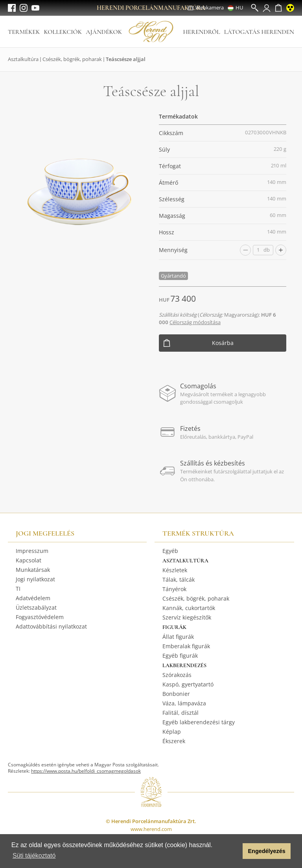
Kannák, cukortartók (189, 608)
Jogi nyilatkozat (35, 579)
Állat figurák (178, 637)
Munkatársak (33, 570)
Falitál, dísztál (180, 713)
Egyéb (170, 551)
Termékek (24, 32)
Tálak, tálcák (179, 580)
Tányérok (174, 589)
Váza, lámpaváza (184, 703)
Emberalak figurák (186, 646)
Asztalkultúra (23, 59)
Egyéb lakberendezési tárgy (199, 722)
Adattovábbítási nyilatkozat (51, 626)
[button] (235, 851)
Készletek (175, 570)
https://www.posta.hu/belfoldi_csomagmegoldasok (86, 771)
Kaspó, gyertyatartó (188, 684)
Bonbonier (176, 694)
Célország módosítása (195, 322)
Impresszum (32, 551)
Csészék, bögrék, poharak (72, 59)
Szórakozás (177, 675)
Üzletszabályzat (36, 607)
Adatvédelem (33, 598)
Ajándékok (104, 32)
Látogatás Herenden (259, 32)
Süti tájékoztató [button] (34, 856)
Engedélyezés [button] (267, 851)
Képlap (172, 732)
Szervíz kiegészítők (187, 617)
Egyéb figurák (180, 656)
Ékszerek (174, 741)
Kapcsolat (29, 560)
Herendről (201, 32)
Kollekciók (63, 32)
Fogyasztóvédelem (40, 617)
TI (18, 589)
